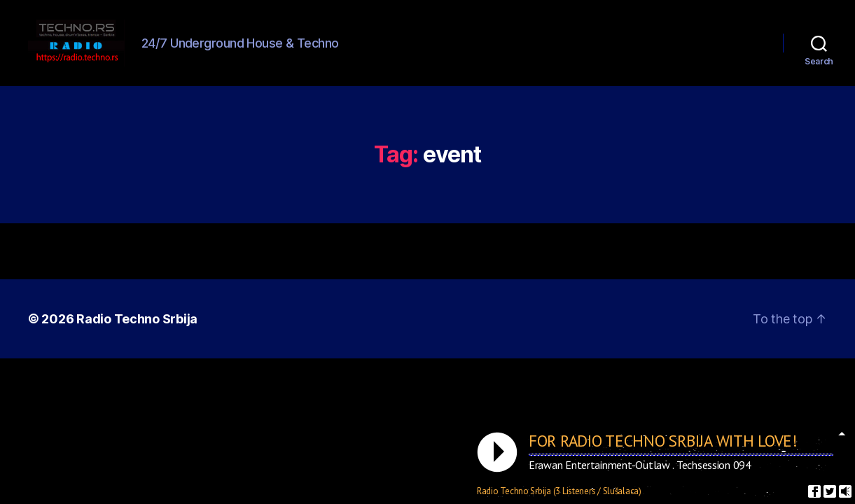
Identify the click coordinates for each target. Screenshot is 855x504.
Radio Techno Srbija (137, 335)
